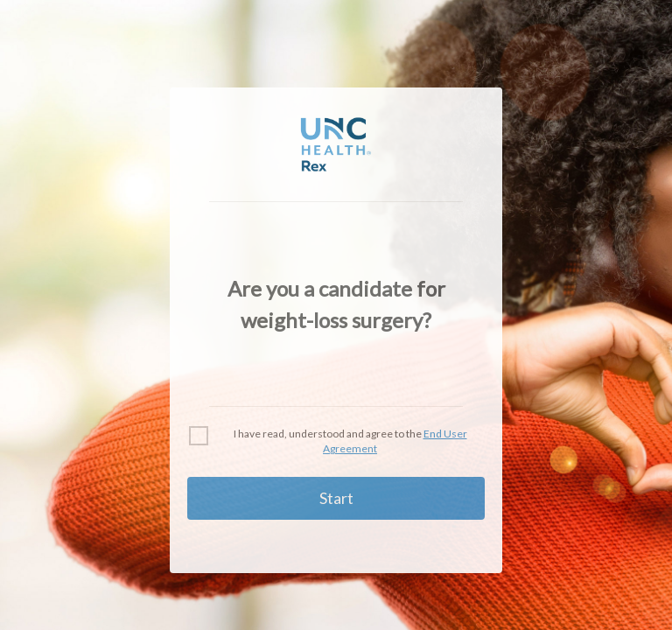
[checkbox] (199, 436)
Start (336, 498)
